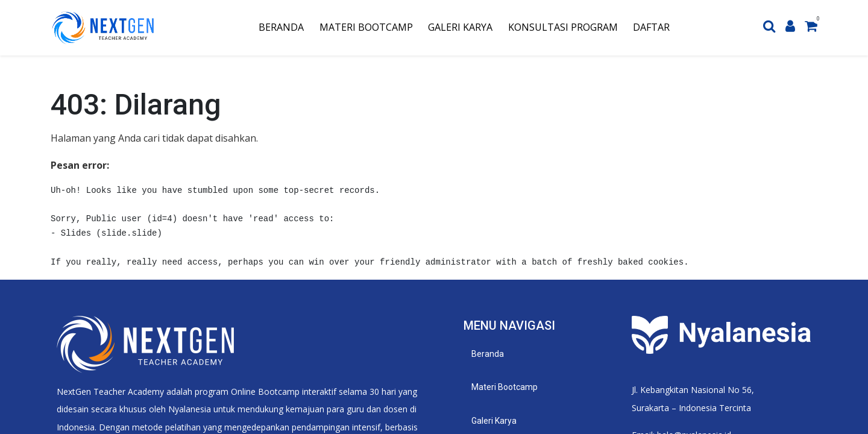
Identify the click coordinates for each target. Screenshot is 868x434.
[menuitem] (281, 27)
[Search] (769, 27)
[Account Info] (790, 27)
